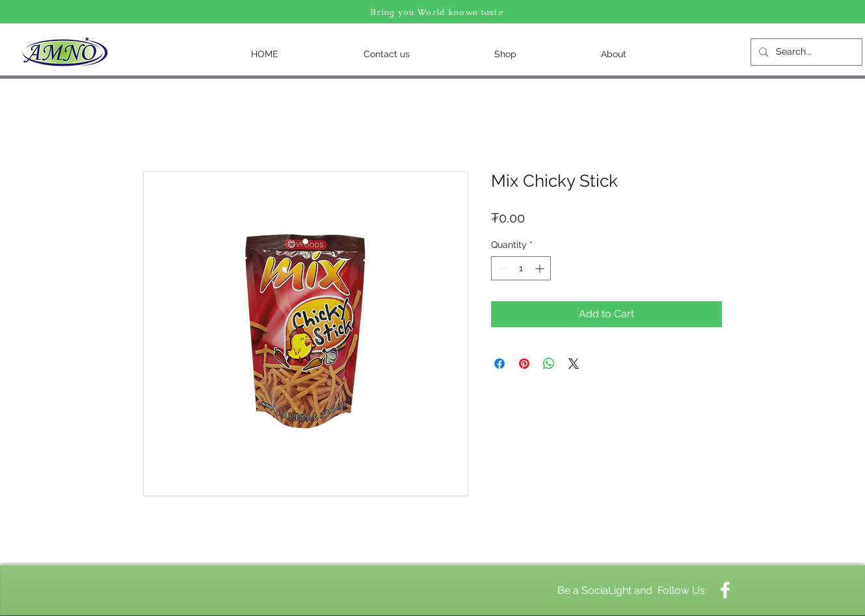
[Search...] (805, 52)
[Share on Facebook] (499, 364)
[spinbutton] (521, 268)
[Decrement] (501, 268)
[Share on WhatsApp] (549, 364)
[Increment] (541, 268)
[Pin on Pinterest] (524, 364)
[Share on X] (574, 364)
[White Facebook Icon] (725, 590)
